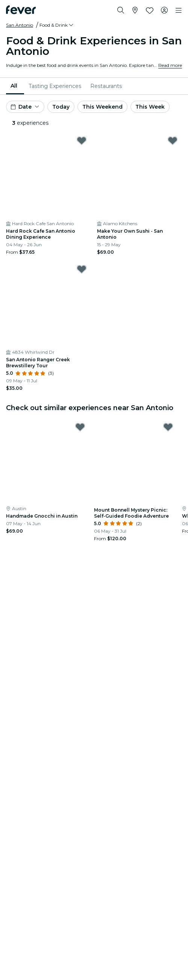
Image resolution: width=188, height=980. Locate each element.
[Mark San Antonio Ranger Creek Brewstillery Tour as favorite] (82, 269)
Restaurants (106, 86)
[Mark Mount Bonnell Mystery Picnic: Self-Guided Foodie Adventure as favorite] (168, 427)
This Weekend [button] (102, 107)
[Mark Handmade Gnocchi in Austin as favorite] (80, 427)
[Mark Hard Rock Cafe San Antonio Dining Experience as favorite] (82, 141)
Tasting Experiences (55, 86)
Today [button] (61, 107)
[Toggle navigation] (179, 11)
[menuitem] (15, 86)
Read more (170, 65)
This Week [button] (150, 107)
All (14, 86)
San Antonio (20, 25)
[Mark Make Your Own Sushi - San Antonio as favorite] (173, 141)
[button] (57, 25)
